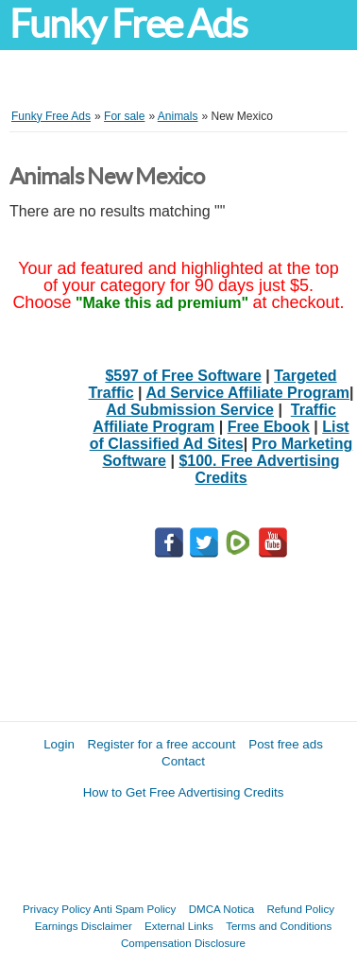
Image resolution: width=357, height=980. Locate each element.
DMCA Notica (222, 909)
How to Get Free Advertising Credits (184, 792)
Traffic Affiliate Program (214, 418)
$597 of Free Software (183, 376)
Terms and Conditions (279, 926)
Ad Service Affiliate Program (247, 393)
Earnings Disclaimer (84, 926)
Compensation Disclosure (183, 943)
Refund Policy (300, 909)
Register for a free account (162, 744)
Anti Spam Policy (135, 909)
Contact (183, 761)
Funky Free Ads (128, 24)
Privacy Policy (57, 909)
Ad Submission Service (190, 410)
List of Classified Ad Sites (220, 435)
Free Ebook (269, 427)
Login (59, 744)
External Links (179, 926)
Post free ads (286, 744)
